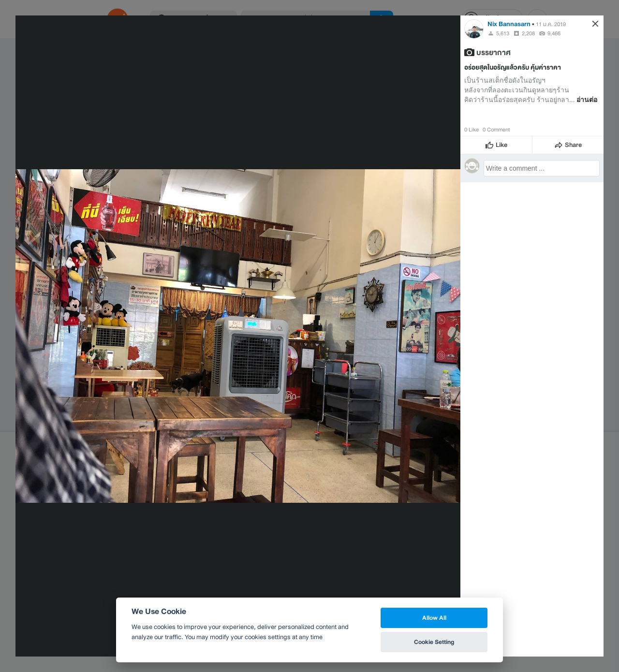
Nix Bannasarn (509, 24)
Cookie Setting (434, 642)
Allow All (434, 618)
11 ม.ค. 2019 (551, 24)
